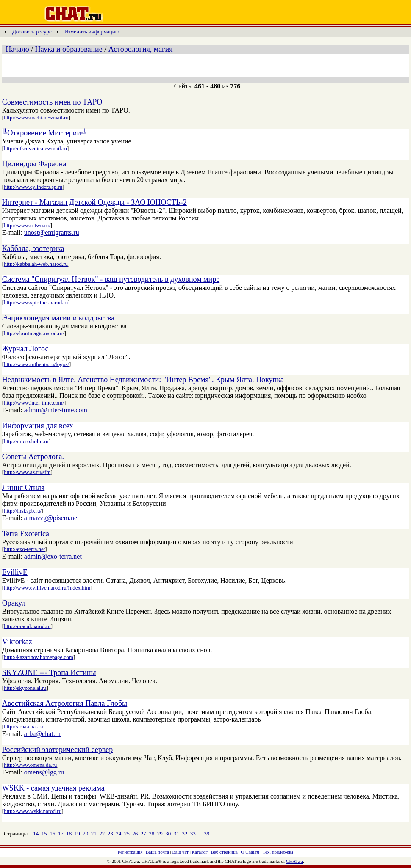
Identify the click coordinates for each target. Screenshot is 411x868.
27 (143, 834)
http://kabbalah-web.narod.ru (36, 264)
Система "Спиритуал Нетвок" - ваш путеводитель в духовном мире (111, 279)
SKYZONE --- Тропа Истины (49, 672)
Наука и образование (69, 49)
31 (176, 834)
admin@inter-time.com (56, 410)
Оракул (14, 603)
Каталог (200, 852)
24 (118, 834)
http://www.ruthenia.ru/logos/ (36, 364)
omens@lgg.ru (44, 772)
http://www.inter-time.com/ (34, 403)
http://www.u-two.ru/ (27, 225)
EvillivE (15, 572)
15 (44, 834)
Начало (17, 49)
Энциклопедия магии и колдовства (58, 318)
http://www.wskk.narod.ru (33, 811)
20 (85, 834)
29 (160, 834)
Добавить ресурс (32, 32)
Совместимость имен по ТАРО (52, 102)
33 (193, 834)
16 (52, 834)
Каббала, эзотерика (33, 248)
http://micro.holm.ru (26, 441)
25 (127, 834)
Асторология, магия (141, 49)
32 (185, 834)
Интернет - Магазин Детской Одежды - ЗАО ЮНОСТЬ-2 (94, 202)
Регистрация (130, 852)
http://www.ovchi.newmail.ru (36, 117)
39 (207, 834)
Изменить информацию (92, 32)
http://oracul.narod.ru (27, 626)
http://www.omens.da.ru (30, 765)
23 (110, 834)
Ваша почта (157, 852)
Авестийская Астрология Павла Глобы (65, 703)
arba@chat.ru (42, 734)
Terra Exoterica (26, 534)
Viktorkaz (17, 642)
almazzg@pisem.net (52, 518)
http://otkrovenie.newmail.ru (35, 148)
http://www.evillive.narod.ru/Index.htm (47, 588)
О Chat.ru (250, 852)
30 (168, 834)
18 (69, 834)
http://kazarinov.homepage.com (39, 657)
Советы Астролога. (33, 457)
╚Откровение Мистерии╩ (44, 133)
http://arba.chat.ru (23, 726)
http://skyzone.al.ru (25, 688)
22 (102, 834)
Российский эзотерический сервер (57, 750)
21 (94, 834)
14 (36, 834)
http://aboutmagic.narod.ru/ (34, 333)
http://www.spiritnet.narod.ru (36, 302)
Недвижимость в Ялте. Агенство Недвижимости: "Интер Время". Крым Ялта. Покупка (143, 380)
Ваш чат (181, 852)
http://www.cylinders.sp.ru (33, 187)
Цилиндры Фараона (34, 164)
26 (135, 834)
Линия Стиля (23, 488)
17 (61, 834)
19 (77, 834)
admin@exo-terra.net (53, 556)
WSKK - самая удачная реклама (53, 788)
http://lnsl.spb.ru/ (23, 511)
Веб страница (224, 852)
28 (151, 834)
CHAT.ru (294, 861)
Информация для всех (38, 426)
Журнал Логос (25, 349)
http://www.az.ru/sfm (27, 472)
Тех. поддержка (278, 852)
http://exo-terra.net (24, 549)
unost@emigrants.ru (52, 233)
